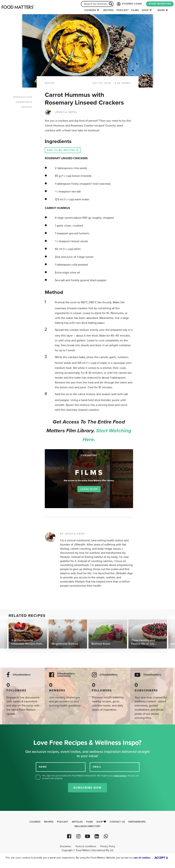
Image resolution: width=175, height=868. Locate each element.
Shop (147, 10)
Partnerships (137, 822)
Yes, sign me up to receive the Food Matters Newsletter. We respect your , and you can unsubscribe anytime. (91, 777)
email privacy (120, 776)
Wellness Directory (87, 826)
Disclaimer (65, 846)
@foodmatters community (66, 675)
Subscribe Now (87, 788)
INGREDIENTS (24, 102)
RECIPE (50, 83)
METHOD (27, 107)
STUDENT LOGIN (129, 4)
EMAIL (97, 767)
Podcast (123, 10)
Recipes (109, 10)
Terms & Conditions (86, 846)
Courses (90, 10)
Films (135, 10)
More (161, 10)
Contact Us (117, 822)
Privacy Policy (108, 846)
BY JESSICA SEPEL (73, 534)
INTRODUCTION (23, 97)
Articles (77, 822)
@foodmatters (22, 675)
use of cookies (142, 858)
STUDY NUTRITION (160, 4)
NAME (43, 767)
